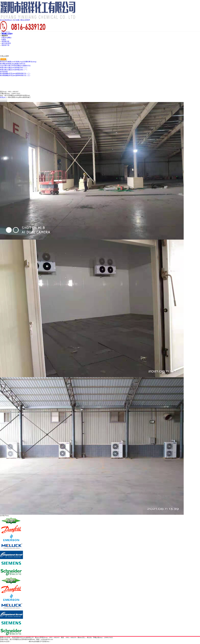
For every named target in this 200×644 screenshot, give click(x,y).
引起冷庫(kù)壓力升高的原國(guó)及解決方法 (15, 66)
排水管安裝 (4, 72)
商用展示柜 (5, 41)
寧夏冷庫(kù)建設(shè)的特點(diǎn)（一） (14, 70)
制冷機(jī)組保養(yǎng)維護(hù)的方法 (13, 64)
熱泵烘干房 (5, 45)
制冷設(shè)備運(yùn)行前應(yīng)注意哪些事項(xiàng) (18, 62)
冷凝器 (4, 39)
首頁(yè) (3, 97)
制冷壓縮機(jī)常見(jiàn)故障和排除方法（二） (15, 73)
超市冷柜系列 (6, 43)
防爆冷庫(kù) (6, 32)
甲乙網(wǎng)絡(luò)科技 (19, 641)
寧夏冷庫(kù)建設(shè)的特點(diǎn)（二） (14, 68)
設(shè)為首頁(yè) (6, 20)
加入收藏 (16, 20)
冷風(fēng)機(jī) (6, 38)
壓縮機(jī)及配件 (7, 34)
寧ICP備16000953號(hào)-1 (60, 641)
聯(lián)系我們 (25, 20)
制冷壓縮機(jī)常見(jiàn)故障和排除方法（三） (15, 75)
